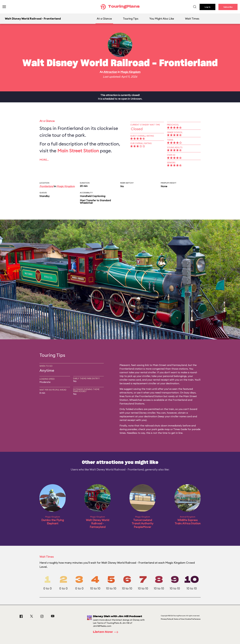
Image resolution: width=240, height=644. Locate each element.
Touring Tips (131, 19)
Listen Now (107, 632)
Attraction (110, 72)
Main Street (160, 365)
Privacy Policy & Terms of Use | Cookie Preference (181, 619)
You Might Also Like (162, 19)
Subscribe (228, 7)
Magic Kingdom (130, 72)
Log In (207, 7)
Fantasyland (179, 365)
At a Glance (104, 19)
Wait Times (192, 19)
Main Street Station (78, 151)
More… (44, 160)
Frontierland (46, 186)
